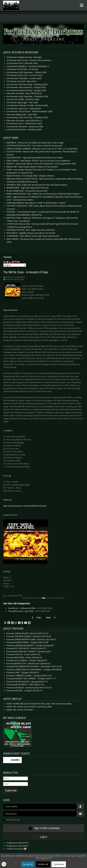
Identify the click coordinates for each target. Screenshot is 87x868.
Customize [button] (59, 864)
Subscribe (11, 790)
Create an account (16, 849)
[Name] (16, 779)
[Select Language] (15, 265)
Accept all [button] (28, 864)
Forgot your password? (17, 843)
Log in (43, 837)
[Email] (16, 784)
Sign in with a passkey (44, 828)
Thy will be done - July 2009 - (29, 611)
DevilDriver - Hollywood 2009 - (30, 608)
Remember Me (13, 820)
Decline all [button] (43, 864)
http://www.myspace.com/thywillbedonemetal (25, 506)
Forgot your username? (17, 846)
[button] (5, 623)
